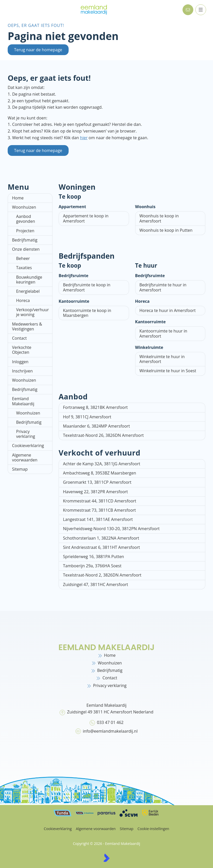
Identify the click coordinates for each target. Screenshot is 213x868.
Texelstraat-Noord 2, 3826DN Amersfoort (102, 575)
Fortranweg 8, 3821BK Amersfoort (95, 407)
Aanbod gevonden (26, 219)
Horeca (23, 300)
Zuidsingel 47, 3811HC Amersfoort (95, 584)
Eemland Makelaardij (23, 401)
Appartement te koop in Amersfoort (86, 218)
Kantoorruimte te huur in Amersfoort (163, 333)
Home (18, 198)
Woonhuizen (24, 207)
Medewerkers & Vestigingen (27, 326)
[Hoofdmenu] (201, 10)
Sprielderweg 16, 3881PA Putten (93, 557)
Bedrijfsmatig (25, 240)
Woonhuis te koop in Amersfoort (159, 218)
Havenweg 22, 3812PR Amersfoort (95, 492)
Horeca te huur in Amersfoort (168, 310)
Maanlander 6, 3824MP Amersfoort (96, 426)
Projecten (25, 231)
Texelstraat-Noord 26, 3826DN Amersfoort (103, 435)
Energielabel (28, 291)
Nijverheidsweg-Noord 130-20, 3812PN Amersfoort (111, 529)
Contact (19, 338)
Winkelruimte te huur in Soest (168, 371)
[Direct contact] (188, 10)
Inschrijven (22, 371)
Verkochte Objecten (22, 350)
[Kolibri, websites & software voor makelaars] (106, 858)
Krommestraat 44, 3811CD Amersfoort (100, 501)
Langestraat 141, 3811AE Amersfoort (98, 519)
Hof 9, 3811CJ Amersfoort (87, 417)
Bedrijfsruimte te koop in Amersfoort (87, 287)
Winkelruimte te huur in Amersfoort (162, 359)
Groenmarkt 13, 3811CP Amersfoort (97, 482)
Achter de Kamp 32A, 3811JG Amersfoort (102, 464)
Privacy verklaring (26, 434)
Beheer (23, 258)
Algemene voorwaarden (25, 457)
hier (84, 138)
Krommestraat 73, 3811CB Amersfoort (99, 510)
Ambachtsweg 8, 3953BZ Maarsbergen (99, 473)
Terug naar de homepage (38, 50)
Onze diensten (26, 249)
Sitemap (20, 469)
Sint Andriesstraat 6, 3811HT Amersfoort (102, 547)
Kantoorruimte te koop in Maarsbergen (87, 313)
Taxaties (24, 268)
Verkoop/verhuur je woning (33, 312)
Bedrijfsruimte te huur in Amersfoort (163, 287)
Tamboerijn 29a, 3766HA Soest (92, 566)
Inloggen (20, 362)
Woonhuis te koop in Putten (166, 230)
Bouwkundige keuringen (29, 280)
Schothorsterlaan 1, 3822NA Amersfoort (101, 538)
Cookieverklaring (28, 446)
